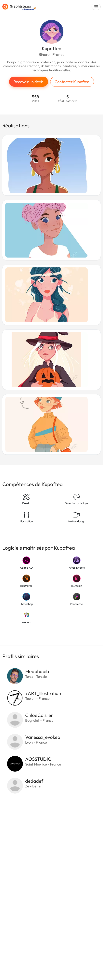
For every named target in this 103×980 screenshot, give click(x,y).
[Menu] (96, 7)
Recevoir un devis (29, 82)
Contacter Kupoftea (72, 82)
